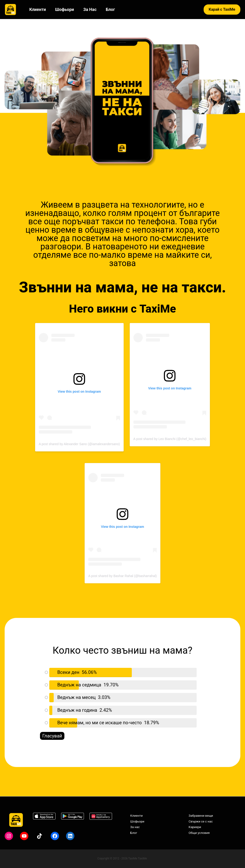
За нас (88, 9)
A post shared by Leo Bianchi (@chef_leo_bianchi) (170, 439)
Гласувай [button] (52, 736)
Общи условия (198, 833)
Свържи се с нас (199, 822)
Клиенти (37, 9)
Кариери (193, 827)
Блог (107, 9)
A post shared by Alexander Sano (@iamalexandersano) (79, 444)
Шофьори (63, 9)
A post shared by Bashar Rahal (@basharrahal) (122, 577)
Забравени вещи (199, 816)
